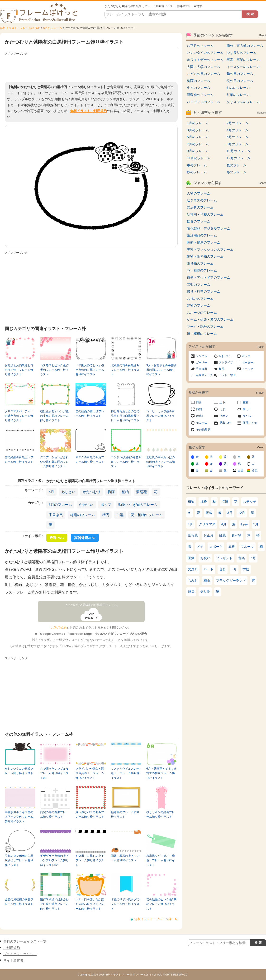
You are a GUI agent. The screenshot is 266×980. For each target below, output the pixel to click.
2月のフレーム (237, 123)
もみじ (193, 581)
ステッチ (250, 502)
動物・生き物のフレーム (138, 505)
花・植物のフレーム (147, 515)
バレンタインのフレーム (205, 53)
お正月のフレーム (200, 46)
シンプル (201, 356)
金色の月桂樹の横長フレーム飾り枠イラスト (19, 902)
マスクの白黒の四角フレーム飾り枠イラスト (90, 460)
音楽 (242, 558)
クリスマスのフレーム (243, 102)
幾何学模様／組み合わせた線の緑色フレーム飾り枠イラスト (54, 904)
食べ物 (237, 535)
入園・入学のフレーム (204, 67)
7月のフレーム (198, 144)
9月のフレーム (198, 151)
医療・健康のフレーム (204, 242)
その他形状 (203, 430)
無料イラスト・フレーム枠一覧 (156, 919)
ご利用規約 (59, 628)
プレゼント (224, 558)
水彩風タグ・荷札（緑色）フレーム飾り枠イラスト (161, 860)
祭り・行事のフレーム (204, 291)
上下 (222, 402)
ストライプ (226, 363)
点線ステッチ (204, 375)
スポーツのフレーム (202, 313)
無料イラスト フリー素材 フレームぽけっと (131, 975)
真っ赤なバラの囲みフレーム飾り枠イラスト (90, 814)
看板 (232, 547)
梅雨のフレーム (83, 515)
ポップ (106, 505)
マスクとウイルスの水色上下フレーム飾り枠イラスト (125, 773)
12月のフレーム (238, 158)
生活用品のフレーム (202, 235)
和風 (222, 369)
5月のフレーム (198, 137)
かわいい (86, 505)
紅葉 (223, 535)
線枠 (204, 502)
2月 (256, 524)
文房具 (193, 569)
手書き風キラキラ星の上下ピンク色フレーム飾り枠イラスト (19, 817)
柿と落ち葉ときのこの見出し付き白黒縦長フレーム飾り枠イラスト (125, 416)
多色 (255, 471)
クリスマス (207, 524)
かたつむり (92, 492)
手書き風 (56, 515)
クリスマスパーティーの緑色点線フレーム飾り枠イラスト (19, 416)
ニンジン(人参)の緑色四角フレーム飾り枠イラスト (126, 462)
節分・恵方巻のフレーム (245, 46)
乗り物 (205, 592)
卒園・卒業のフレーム (243, 60)
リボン (224, 416)
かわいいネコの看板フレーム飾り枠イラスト (19, 771)
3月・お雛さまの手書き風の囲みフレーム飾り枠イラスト (161, 370)
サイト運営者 (13, 960)
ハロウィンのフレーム (204, 102)
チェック (247, 369)
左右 (246, 402)
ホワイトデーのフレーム (205, 60)
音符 (223, 569)
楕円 (106, 515)
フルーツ (247, 547)
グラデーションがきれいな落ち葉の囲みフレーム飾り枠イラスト (54, 462)
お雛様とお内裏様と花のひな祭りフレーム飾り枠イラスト (19, 370)
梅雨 (111, 492)
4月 (224, 524)
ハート (209, 569)
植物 (125, 492)
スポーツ (216, 547)
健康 (191, 592)
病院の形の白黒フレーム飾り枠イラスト (54, 814)
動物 (209, 513)
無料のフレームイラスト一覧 (25, 941)
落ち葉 (193, 535)
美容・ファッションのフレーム (210, 250)
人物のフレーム (199, 193)
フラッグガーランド (231, 581)
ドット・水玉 (227, 375)
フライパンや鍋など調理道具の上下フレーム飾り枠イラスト (90, 773)
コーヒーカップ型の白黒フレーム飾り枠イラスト (161, 416)
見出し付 (225, 423)
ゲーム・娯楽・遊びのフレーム (210, 319)
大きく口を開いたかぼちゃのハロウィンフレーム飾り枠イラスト (90, 904)
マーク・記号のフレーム (205, 327)
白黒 (120, 515)
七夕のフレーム (199, 88)
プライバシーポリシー (20, 954)
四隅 (199, 409)
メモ (200, 547)
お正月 (209, 535)
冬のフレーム (237, 172)
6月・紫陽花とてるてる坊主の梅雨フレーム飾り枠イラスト (161, 773)
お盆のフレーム (238, 88)
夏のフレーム (237, 165)
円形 (222, 409)
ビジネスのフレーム (202, 200)
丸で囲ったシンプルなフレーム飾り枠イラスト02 (54, 773)
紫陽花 (141, 492)
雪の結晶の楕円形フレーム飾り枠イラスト (90, 414)
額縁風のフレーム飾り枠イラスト (125, 814)
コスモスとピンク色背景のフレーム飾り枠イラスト (54, 370)
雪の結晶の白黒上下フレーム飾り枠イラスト (19, 460)
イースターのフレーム (243, 67)
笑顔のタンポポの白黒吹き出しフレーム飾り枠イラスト (19, 860)
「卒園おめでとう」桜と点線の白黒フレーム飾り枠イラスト (90, 370)
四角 (199, 402)
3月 (230, 513)
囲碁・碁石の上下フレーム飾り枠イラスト (125, 858)
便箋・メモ (250, 423)
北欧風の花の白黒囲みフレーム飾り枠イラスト (125, 370)
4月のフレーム (237, 130)
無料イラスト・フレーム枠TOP (20, 28)
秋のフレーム (197, 172)
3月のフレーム (198, 130)
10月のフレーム (238, 151)
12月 (242, 513)
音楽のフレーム (199, 285)
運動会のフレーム (200, 95)
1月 (190, 524)
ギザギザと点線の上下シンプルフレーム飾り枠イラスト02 (54, 860)
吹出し (200, 416)
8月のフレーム (237, 144)
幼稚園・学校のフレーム (205, 214)
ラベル (247, 416)
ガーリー (201, 363)
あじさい (68, 492)
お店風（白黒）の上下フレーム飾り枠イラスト (90, 860)
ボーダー (247, 363)
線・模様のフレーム (202, 334)
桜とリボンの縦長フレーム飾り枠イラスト (161, 814)
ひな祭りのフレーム (242, 53)
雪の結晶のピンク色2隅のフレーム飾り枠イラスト (161, 904)
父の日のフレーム (240, 81)
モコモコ (202, 423)
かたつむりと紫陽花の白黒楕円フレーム (91, 605)
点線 (225, 502)
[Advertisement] (91, 68)
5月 (234, 569)
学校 (246, 569)
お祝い (205, 558)
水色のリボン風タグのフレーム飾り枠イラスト (125, 904)
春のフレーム (197, 165)
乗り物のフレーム (200, 263)
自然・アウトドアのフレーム (209, 277)
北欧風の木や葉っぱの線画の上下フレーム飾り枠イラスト (161, 462)
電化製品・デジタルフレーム (209, 228)
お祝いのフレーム (200, 299)
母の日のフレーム (240, 74)
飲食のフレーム (199, 221)
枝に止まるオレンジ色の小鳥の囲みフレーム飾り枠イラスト (54, 416)
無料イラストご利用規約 (89, 111)
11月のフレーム (199, 158)
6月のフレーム (53, 28)
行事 (244, 524)
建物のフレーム (199, 305)
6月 (51, 492)
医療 (191, 558)
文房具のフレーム (200, 207)
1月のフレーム (198, 123)
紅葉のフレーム (238, 95)
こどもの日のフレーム (204, 74)
